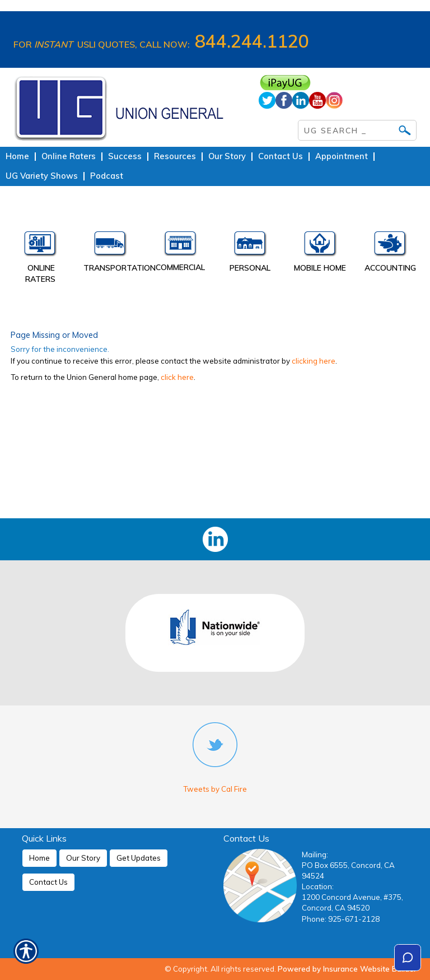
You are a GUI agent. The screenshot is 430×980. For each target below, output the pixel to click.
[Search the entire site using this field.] (349, 129)
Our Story (83, 858)
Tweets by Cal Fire (215, 789)
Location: (318, 886)
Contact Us (48, 882)
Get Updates (139, 858)
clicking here (314, 361)
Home (39, 858)
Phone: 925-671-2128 (341, 919)
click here (177, 377)
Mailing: (315, 854)
